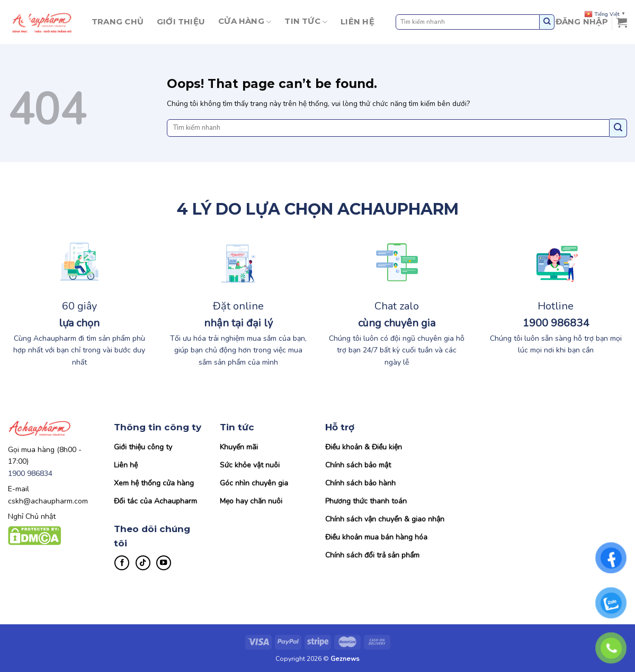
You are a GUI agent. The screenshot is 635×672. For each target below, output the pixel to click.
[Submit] (547, 22)
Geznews (345, 659)
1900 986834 (30, 474)
